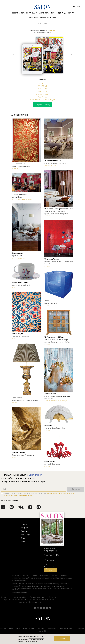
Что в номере (50, 560)
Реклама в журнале (37, 597)
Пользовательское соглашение (42, 600)
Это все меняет (18, 253)
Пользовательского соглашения (56, 493)
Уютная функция (19, 452)
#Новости (43, 91)
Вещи (59, 13)
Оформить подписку (42, 105)
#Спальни (43, 89)
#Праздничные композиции (43, 100)
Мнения (53, 18)
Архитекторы (44, 13)
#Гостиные (42, 86)
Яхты (31, 18)
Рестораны (45, 18)
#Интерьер (43, 83)
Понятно (62, 639)
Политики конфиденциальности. (29, 641)
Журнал (71, 13)
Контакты (52, 597)
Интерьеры (23, 13)
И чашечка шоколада (53, 161)
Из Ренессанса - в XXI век (54, 337)
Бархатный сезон (19, 164)
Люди (64, 13)
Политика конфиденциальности (30, 602)
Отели (37, 18)
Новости (14, 13)
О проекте (5, 597)
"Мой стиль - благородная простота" (59, 209)
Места (53, 13)
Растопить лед (50, 394)
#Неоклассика (42, 94)
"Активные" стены (52, 259)
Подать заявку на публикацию (15, 600)
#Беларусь (43, 97)
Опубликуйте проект (50, 570)
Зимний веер (50, 425)
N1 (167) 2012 (51, 31)
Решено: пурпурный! (20, 194)
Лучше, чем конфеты (20, 282)
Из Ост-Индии (18, 334)
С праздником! (50, 461)
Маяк (47, 301)
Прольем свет (17, 398)
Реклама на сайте (19, 597)
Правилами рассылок (25, 495)
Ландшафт (33, 13)
